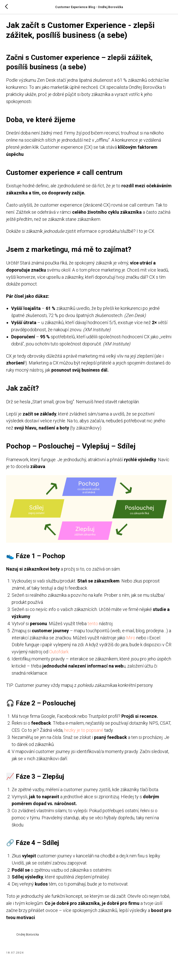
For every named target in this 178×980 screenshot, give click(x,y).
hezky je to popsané (98, 733)
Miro (136, 640)
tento (95, 626)
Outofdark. (68, 654)
